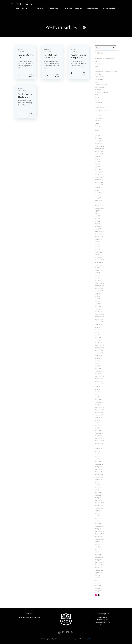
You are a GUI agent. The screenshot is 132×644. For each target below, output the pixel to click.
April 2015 (98, 459)
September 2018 (99, 353)
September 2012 (99, 539)
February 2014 (99, 495)
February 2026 (99, 141)
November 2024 (99, 180)
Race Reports (99, 103)
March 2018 (98, 368)
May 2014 (98, 487)
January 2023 (98, 229)
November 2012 (99, 534)
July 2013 (97, 513)
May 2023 (98, 218)
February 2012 (99, 557)
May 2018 (98, 363)
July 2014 (97, 482)
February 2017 (99, 402)
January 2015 (98, 467)
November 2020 (99, 286)
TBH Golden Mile (100, 118)
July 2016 (97, 420)
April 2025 (98, 167)
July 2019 (97, 327)
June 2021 (98, 275)
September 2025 (99, 154)
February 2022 (99, 255)
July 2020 (97, 296)
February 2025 (99, 172)
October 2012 (99, 536)
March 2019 (98, 337)
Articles (97, 61)
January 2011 (98, 591)
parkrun (97, 97)
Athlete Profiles (99, 64)
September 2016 (99, 415)
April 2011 (98, 583)
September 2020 (99, 291)
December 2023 (99, 200)
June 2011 (98, 578)
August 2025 (98, 156)
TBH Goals (98, 115)
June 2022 (98, 244)
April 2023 (98, 221)
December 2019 (99, 314)
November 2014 (99, 472)
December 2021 (99, 260)
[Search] (114, 48)
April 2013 (98, 521)
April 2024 (98, 195)
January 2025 (98, 175)
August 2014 (98, 480)
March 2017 (98, 399)
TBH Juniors (68, 8)
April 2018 (98, 366)
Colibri (89, 639)
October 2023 (99, 206)
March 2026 (98, 138)
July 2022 (97, 242)
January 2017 (98, 405)
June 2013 (98, 516)
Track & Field (98, 121)
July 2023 (97, 213)
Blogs (96, 66)
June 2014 (98, 485)
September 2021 (99, 268)
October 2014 (99, 474)
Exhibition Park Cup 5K (101, 84)
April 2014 (98, 490)
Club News (98, 74)
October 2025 (99, 151)
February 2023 (99, 226)
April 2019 (98, 335)
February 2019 (99, 340)
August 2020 (98, 293)
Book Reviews (99, 69)
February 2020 (99, 309)
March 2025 (98, 169)
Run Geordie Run (100, 108)
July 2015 (97, 451)
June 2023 (98, 216)
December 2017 (99, 376)
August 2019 (98, 324)
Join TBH (26, 8)
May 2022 (98, 247)
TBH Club (49, 49)
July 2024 (97, 190)
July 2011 (97, 575)
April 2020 (98, 304)
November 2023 (99, 203)
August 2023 (98, 211)
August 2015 (98, 449)
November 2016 (99, 410)
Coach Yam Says (99, 77)
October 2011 (99, 567)
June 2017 (98, 392)
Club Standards (93, 8)
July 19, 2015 (75, 51)
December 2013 (99, 500)
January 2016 (98, 436)
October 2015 (99, 443)
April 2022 (98, 249)
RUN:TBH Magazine (100, 110)
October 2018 (99, 350)
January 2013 (98, 529)
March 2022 (98, 252)
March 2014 (98, 492)
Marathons (98, 90)
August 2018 (98, 355)
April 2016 (98, 428)
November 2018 (99, 348)
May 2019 (98, 332)
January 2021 (98, 281)
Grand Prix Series (100, 87)
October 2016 (99, 412)
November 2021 (99, 262)
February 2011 (99, 588)
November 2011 (99, 565)
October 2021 (99, 265)
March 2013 (98, 524)
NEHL (96, 95)
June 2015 (98, 454)
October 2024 (99, 182)
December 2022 (99, 231)
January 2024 (98, 198)
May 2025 (98, 164)
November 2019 (99, 317)
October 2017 (99, 381)
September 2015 (99, 446)
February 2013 (99, 526)
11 (47, 75)
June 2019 (98, 330)
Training (97, 123)
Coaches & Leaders (110, 8)
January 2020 (98, 312)
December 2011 (99, 562)
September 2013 (99, 508)
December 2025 (99, 146)
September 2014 (99, 477)
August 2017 (98, 386)
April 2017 (98, 397)
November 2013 (99, 503)
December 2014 (99, 469)
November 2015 (99, 441)
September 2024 (99, 185)
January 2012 (98, 560)
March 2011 (98, 586)
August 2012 (98, 542)
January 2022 (98, 257)
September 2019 (99, 322)
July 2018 (97, 358)
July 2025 (97, 159)
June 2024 (98, 193)
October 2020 (99, 288)
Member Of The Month (101, 92)
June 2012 (98, 547)
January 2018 (98, 374)
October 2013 (99, 505)
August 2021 (98, 270)
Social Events (98, 113)
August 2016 (98, 418)
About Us (79, 8)
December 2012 (99, 531)
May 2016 (98, 425)
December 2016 (99, 407)
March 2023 (98, 224)
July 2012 (97, 544)
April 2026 (98, 136)
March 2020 (98, 306)
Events (97, 82)
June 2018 (98, 361)
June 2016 (98, 423)
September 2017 (99, 384)
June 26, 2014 (22, 91)
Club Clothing (54, 8)
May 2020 (98, 301)
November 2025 (99, 149)
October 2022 (99, 237)
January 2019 (98, 343)
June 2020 (98, 299)
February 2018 (99, 371)
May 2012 (98, 549)
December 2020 (99, 283)
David (21, 49)
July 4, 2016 (48, 51)
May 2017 (98, 394)
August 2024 (98, 187)
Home (17, 8)
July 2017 (97, 389)
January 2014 (98, 498)
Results (97, 105)
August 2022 (98, 239)
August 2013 (98, 511)
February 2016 (99, 433)
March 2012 (98, 555)
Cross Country (99, 79)
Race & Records (39, 8)
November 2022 (99, 234)
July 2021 (97, 273)
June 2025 (98, 162)
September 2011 (99, 570)
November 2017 (99, 379)
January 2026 (98, 143)
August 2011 (98, 573)
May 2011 (98, 580)
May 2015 (98, 456)
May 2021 (98, 278)
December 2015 (99, 438)
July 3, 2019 (21, 51)
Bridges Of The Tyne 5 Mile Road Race (106, 72)
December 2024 (99, 177)
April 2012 (98, 552)
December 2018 (99, 345)
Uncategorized (99, 126)
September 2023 (99, 208)
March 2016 (98, 430)
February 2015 (99, 464)
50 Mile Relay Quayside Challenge (104, 59)
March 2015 (98, 461)
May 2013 (98, 518)
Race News (98, 100)
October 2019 (99, 319)
